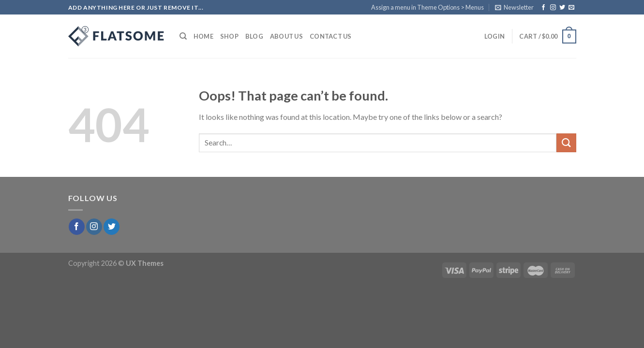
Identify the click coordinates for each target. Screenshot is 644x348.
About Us (286, 36)
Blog (254, 36)
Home (203, 36)
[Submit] (566, 143)
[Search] (183, 36)
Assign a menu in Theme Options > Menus (427, 7)
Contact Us (331, 36)
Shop (229, 36)
